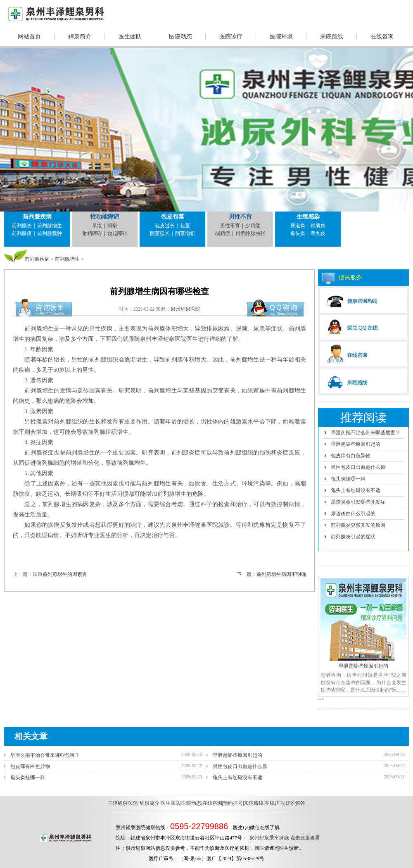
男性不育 (240, 217)
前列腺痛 (22, 233)
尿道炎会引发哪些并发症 (358, 502)
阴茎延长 (160, 233)
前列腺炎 (22, 226)
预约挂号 (233, 803)
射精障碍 (92, 233)
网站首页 (29, 37)
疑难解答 (295, 803)
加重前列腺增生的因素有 (60, 574)
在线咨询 (382, 37)
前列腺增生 (50, 226)
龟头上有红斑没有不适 (356, 490)
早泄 (97, 226)
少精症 (253, 226)
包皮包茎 (173, 217)
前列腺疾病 (37, 217)
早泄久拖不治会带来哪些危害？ (366, 433)
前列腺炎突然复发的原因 (358, 525)
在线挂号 (275, 803)
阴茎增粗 (185, 233)
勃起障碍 (117, 233)
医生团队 (130, 37)
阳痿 (112, 226)
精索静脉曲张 (250, 233)
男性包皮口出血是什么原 (358, 467)
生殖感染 (308, 217)
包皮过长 (165, 226)
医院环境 (281, 37)
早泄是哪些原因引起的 (356, 444)
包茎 (185, 226)
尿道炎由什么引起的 (353, 514)
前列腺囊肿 (50, 233)
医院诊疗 (231, 37)
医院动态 (180, 37)
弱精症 (223, 233)
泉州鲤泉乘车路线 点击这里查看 (285, 838)
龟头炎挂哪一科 (348, 479)
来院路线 (332, 37)
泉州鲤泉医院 (185, 309)
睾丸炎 (318, 233)
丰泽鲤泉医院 (123, 803)
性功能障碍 (105, 217)
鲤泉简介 (80, 37)
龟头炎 (298, 233)
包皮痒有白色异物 (351, 456)
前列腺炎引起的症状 (353, 537)
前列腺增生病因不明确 (281, 574)
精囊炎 (318, 226)
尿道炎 (298, 226)
